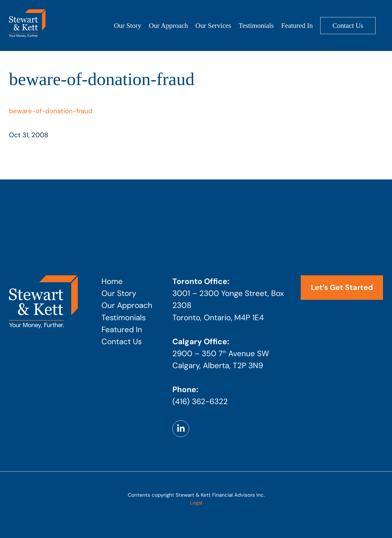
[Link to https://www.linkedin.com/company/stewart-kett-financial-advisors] (181, 429)
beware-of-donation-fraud (51, 111)
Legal (196, 503)
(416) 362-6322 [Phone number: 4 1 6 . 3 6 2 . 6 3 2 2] (200, 401)
